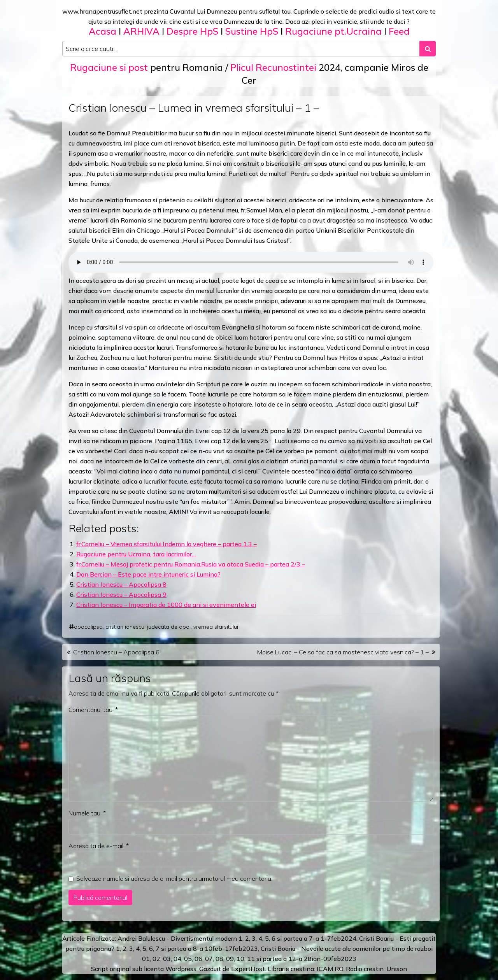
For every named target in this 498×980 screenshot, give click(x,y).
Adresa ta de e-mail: (99, 846)
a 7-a (311, 938)
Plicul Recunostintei (273, 67)
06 (198, 959)
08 (219, 959)
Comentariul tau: (93, 710)
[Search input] (241, 49)
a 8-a (196, 948)
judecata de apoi (169, 627)
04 (177, 959)
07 (209, 959)
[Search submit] (428, 49)
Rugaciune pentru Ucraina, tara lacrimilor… (136, 554)
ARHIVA (141, 31)
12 (292, 959)
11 (251, 959)
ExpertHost (248, 969)
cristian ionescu (125, 627)
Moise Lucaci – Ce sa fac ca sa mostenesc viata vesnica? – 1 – (343, 652)
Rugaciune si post (109, 67)
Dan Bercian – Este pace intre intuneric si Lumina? (148, 574)
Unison (397, 969)
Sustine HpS (252, 31)
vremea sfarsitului (216, 627)
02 (156, 959)
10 (240, 959)
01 (146, 959)
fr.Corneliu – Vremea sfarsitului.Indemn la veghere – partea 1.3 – (167, 544)
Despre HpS (192, 31)
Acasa (103, 31)
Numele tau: (87, 813)
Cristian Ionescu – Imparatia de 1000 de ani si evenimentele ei (166, 605)
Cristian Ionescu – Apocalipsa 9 (121, 594)
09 (230, 959)
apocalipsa (88, 627)
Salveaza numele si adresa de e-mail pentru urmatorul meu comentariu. (174, 878)
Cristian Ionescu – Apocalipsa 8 (121, 584)
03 (167, 959)
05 (188, 959)
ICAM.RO (330, 969)
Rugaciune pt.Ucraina (333, 31)
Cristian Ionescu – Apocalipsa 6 (116, 652)
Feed (399, 31)
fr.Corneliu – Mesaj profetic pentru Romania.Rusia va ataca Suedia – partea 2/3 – (191, 564)
